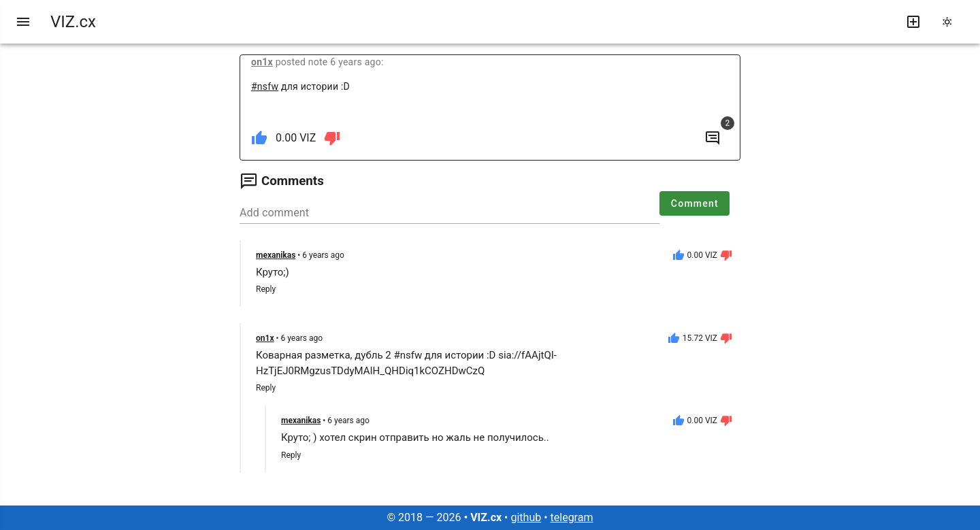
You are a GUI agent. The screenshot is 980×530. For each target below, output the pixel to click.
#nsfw (265, 86)
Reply (266, 289)
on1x (262, 62)
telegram (572, 517)
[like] (259, 138)
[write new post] (913, 22)
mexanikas (276, 255)
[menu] (23, 22)
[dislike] (332, 138)
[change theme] (951, 22)
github (526, 517)
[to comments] (713, 138)
